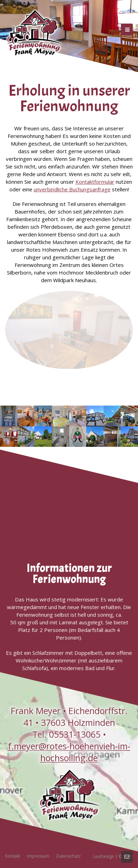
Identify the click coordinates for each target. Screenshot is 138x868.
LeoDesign (104, 856)
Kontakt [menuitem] (13, 856)
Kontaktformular (95, 182)
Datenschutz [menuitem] (68, 856)
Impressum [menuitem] (38, 856)
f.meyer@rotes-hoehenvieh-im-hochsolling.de (69, 752)
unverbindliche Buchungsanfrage (72, 189)
